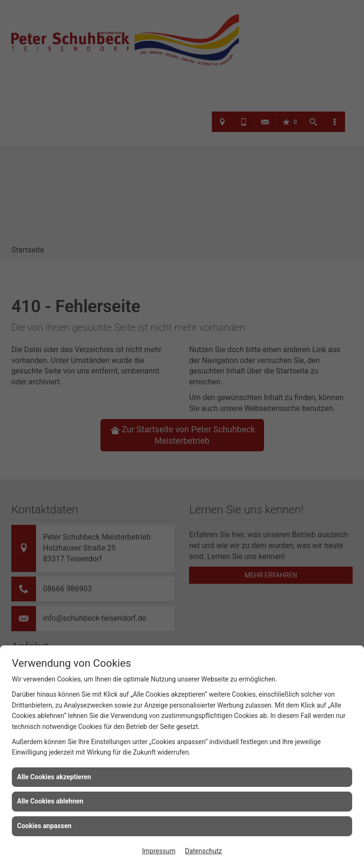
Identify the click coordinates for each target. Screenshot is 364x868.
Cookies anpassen (44, 826)
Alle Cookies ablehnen (50, 801)
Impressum (159, 851)
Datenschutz (203, 851)
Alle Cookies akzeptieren (54, 777)
